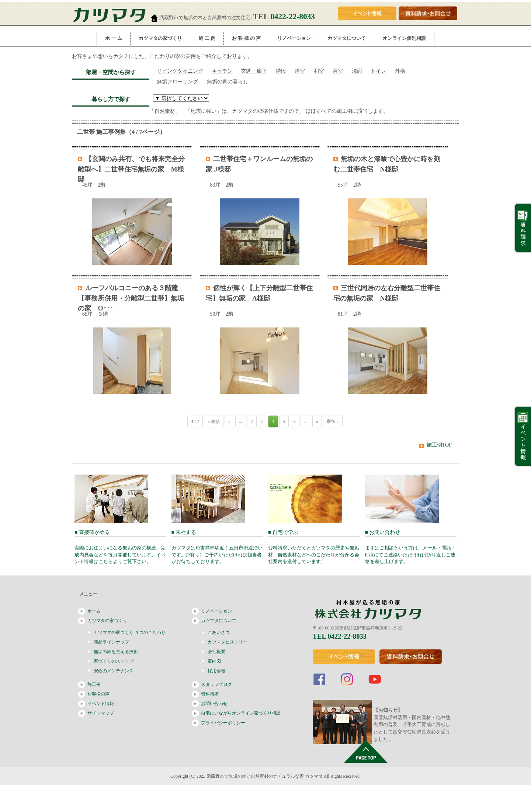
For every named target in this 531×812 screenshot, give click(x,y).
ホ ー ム (114, 38)
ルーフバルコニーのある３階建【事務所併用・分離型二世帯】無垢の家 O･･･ (131, 298)
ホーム (94, 611)
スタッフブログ (216, 684)
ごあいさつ (219, 632)
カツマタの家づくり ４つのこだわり (130, 632)
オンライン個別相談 (404, 38)
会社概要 (216, 652)
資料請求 (210, 694)
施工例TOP (439, 445)
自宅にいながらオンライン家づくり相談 (241, 713)
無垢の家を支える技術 (116, 652)
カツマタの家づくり (160, 38)
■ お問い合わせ (411, 547)
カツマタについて (347, 38)
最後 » (333, 421)
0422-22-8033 (293, 17)
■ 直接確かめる (120, 547)
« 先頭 (214, 421)
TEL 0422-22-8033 (340, 636)
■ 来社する (217, 547)
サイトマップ (101, 713)
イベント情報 (101, 704)
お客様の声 (98, 694)
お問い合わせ (214, 704)
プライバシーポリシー (223, 723)
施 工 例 (207, 38)
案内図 (214, 661)
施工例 (94, 684)
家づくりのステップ (114, 661)
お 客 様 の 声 (246, 38)
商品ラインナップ (111, 642)
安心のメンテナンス (114, 671)
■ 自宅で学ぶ (314, 547)
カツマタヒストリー (228, 642)
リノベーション (294, 38)
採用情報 (216, 671)
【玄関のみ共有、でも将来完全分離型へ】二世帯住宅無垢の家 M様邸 (131, 169)
